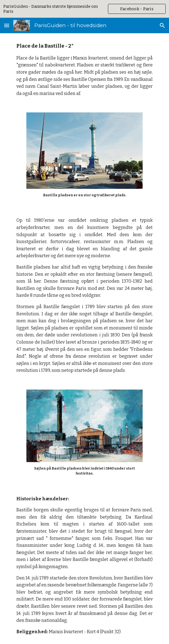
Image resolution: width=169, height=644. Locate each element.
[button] (7, 25)
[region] (84, 9)
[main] (84, 69)
